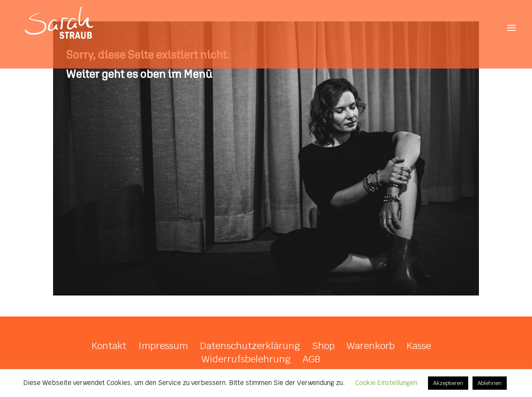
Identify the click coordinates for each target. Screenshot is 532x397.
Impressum (163, 346)
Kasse (419, 346)
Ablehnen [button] (490, 383)
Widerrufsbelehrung (246, 359)
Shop (323, 346)
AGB (312, 359)
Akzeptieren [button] (448, 383)
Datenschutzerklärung (250, 346)
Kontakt (109, 346)
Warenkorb (371, 346)
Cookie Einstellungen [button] (386, 383)
